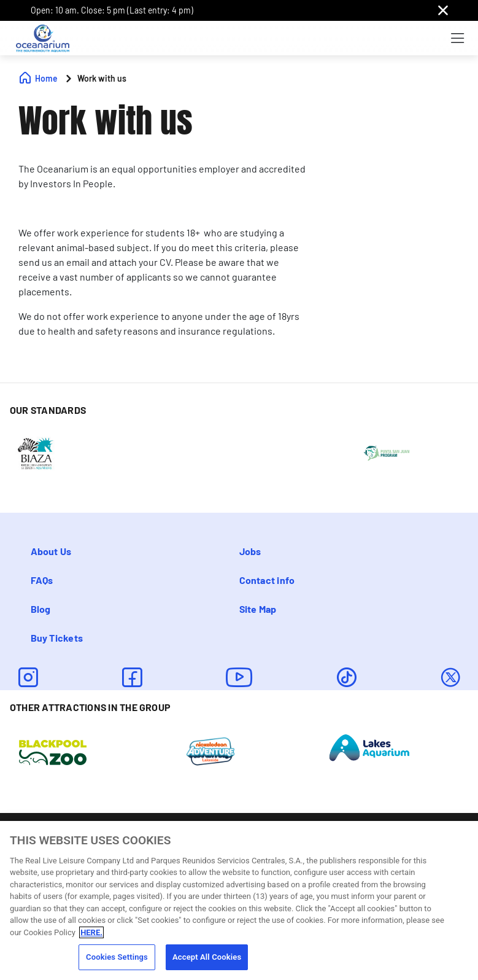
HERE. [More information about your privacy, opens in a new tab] (91, 932)
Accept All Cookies (207, 957)
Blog (41, 609)
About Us (51, 551)
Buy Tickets (57, 638)
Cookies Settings (117, 957)
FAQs (42, 580)
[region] (239, 900)
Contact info (267, 580)
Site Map (258, 609)
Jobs (250, 551)
